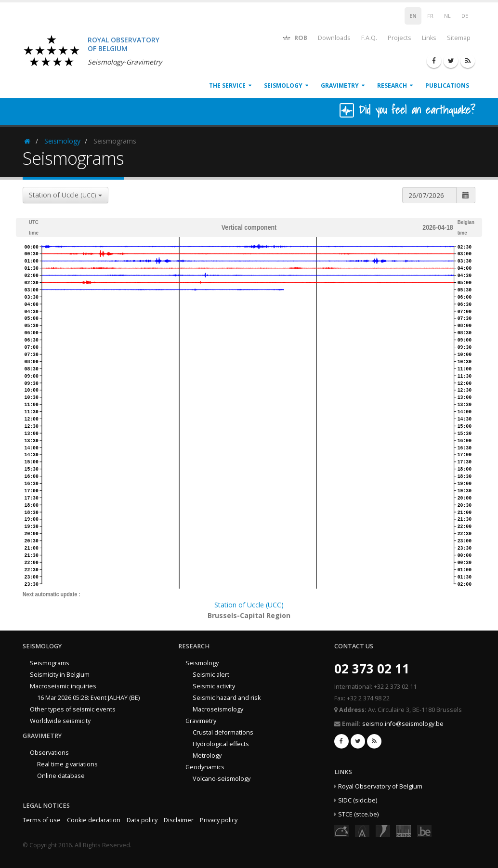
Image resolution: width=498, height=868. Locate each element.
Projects (400, 38)
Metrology (207, 756)
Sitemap (459, 38)
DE (465, 16)
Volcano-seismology (222, 779)
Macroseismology (218, 709)
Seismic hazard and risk (227, 698)
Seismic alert (211, 675)
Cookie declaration (94, 820)
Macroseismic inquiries (63, 686)
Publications (447, 85)
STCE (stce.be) (358, 814)
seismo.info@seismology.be (403, 724)
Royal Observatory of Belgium (380, 786)
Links (429, 38)
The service (227, 85)
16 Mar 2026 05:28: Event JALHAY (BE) (88, 698)
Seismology (283, 85)
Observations (49, 753)
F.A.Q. (369, 38)
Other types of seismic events (73, 709)
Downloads (334, 38)
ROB (295, 37)
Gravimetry (340, 85)
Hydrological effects (221, 744)
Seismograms (50, 663)
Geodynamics (205, 767)
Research (392, 85)
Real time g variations (67, 764)
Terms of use (42, 820)
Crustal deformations (223, 732)
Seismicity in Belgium (60, 675)
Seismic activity (214, 686)
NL (447, 16)
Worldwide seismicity (60, 721)
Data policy (142, 820)
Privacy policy (219, 820)
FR (430, 16)
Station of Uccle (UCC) (249, 605)
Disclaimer (179, 820)
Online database (61, 776)
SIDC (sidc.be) (358, 800)
